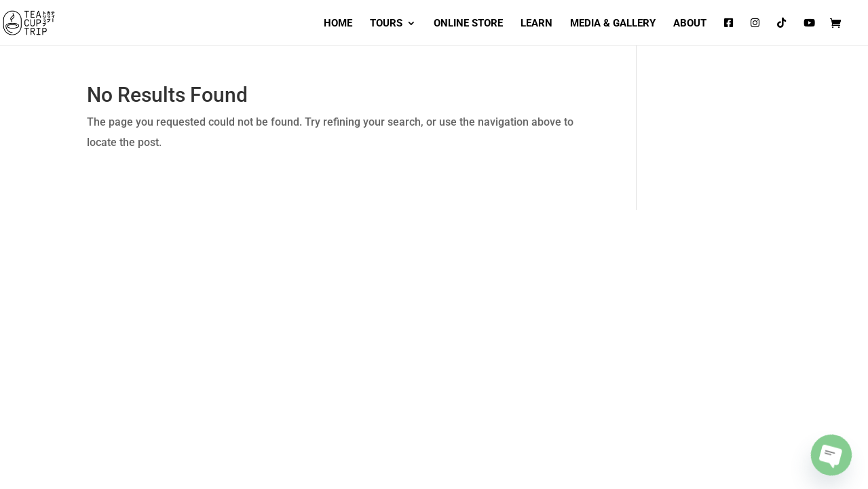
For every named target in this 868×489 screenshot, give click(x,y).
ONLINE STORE (468, 24)
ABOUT (690, 24)
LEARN (536, 24)
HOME (338, 24)
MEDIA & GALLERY (613, 24)
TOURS (386, 24)
